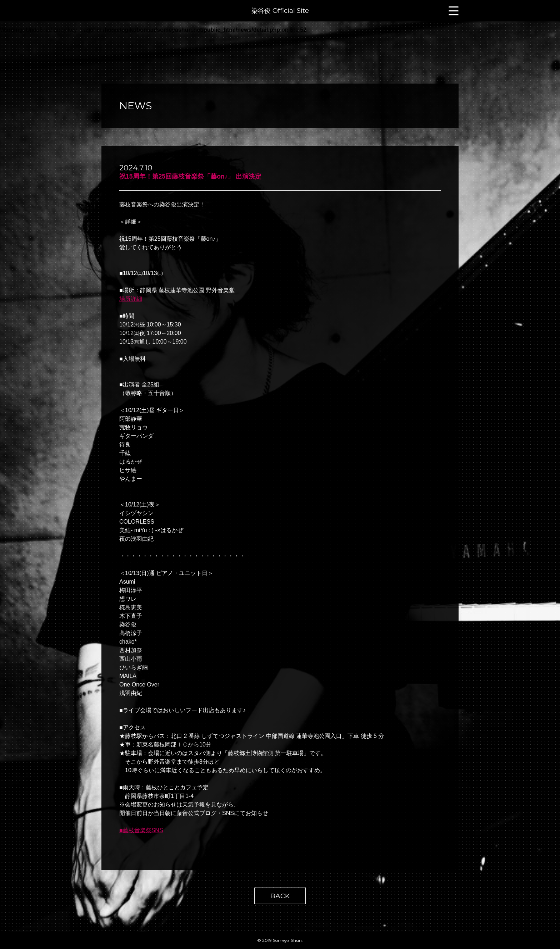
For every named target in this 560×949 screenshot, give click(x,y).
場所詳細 (131, 299)
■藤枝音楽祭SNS (141, 830)
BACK (280, 896)
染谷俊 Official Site (280, 11)
